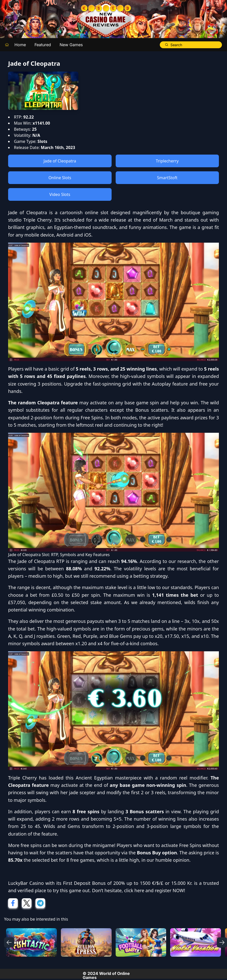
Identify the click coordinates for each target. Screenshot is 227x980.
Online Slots (60, 178)
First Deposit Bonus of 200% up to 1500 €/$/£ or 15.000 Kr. (128, 883)
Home (20, 45)
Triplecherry (167, 161)
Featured (43, 45)
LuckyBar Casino (26, 883)
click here (134, 890)
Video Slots (60, 194)
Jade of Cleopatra (60, 161)
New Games (71, 45)
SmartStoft (167, 178)
